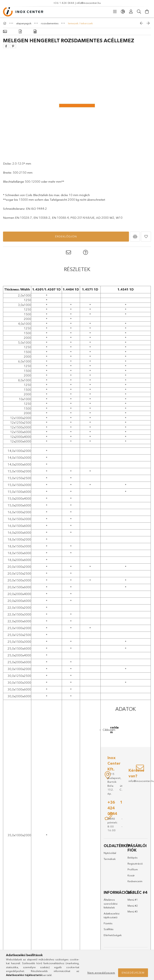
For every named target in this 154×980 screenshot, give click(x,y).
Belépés (133, 857)
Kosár (131, 875)
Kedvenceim (135, 881)
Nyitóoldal (110, 853)
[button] (135, 237)
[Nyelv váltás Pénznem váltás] (123, 12)
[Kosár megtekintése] (147, 12)
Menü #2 (133, 906)
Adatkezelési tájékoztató (112, 915)
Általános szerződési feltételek (111, 904)
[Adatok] (35, 32)
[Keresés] (139, 12)
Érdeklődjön (66, 236)
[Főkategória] (5, 23)
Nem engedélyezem (101, 973)
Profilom (133, 869)
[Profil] (131, 12)
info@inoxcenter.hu (89, 3)
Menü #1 (133, 900)
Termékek (110, 859)
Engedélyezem (133, 973)
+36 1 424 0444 (64, 3)
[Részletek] (20, 32)
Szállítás (109, 929)
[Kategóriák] (115, 12)
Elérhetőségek (113, 935)
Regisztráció (135, 864)
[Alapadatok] (5, 32)
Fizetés (108, 923)
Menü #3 (133, 911)
